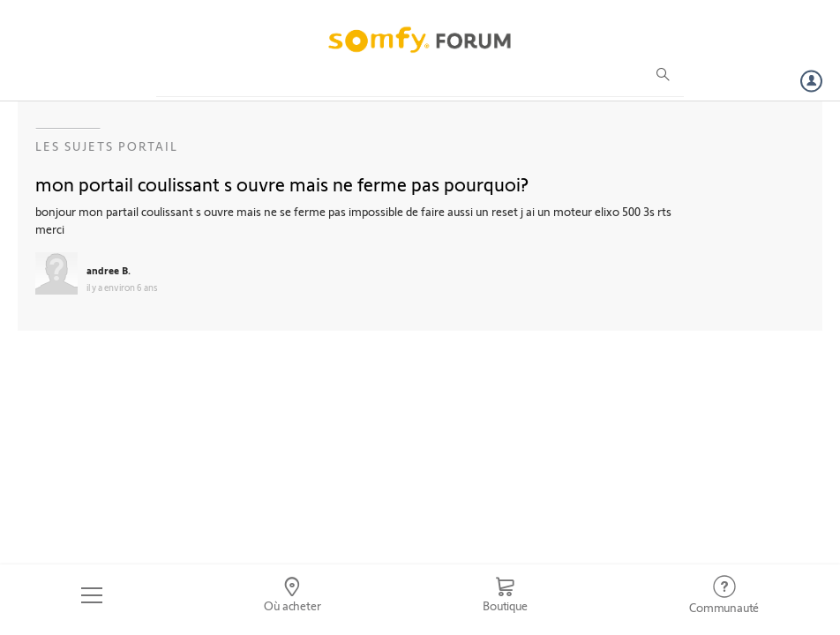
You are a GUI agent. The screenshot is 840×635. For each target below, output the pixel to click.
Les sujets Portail (107, 146)
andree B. (109, 270)
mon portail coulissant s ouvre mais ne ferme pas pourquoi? (282, 183)
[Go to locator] (293, 595)
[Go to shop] (505, 595)
